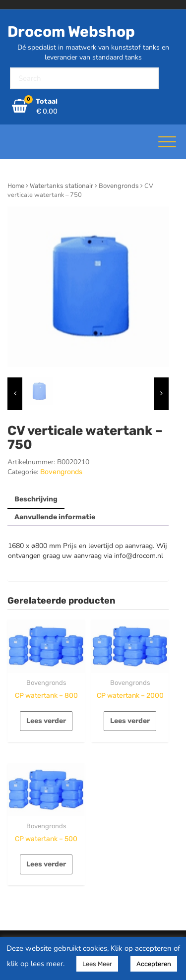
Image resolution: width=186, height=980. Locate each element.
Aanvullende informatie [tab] (55, 517)
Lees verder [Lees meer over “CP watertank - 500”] (46, 864)
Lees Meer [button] (97, 964)
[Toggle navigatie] (167, 142)
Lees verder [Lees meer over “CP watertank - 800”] (46, 721)
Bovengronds (119, 186)
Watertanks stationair (62, 186)
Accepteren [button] (154, 964)
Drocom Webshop (71, 32)
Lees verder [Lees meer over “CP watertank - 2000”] (130, 721)
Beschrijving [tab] (36, 499)
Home (16, 186)
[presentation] (15, 394)
